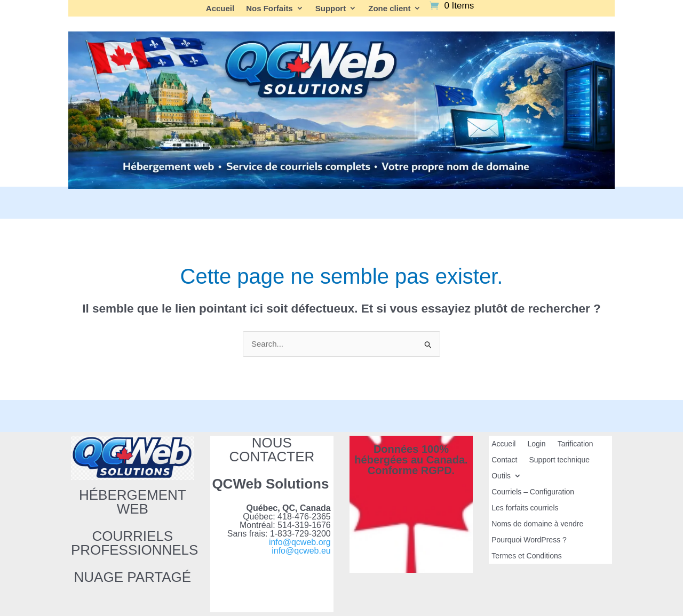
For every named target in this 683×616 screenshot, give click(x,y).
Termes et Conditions (527, 556)
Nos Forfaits (269, 9)
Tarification (575, 444)
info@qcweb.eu (301, 551)
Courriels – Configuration (533, 492)
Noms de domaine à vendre (537, 524)
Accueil (220, 9)
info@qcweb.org (300, 542)
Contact (504, 460)
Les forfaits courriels (525, 508)
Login (536, 444)
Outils (501, 476)
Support (331, 9)
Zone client (389, 9)
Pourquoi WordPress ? (529, 540)
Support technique (559, 460)
